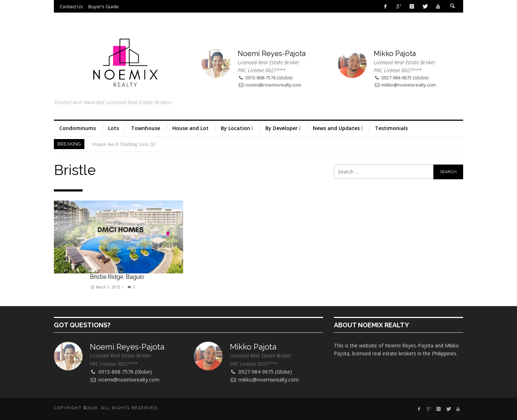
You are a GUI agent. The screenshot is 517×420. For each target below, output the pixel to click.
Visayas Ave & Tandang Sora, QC (124, 144)
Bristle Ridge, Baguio (117, 277)
